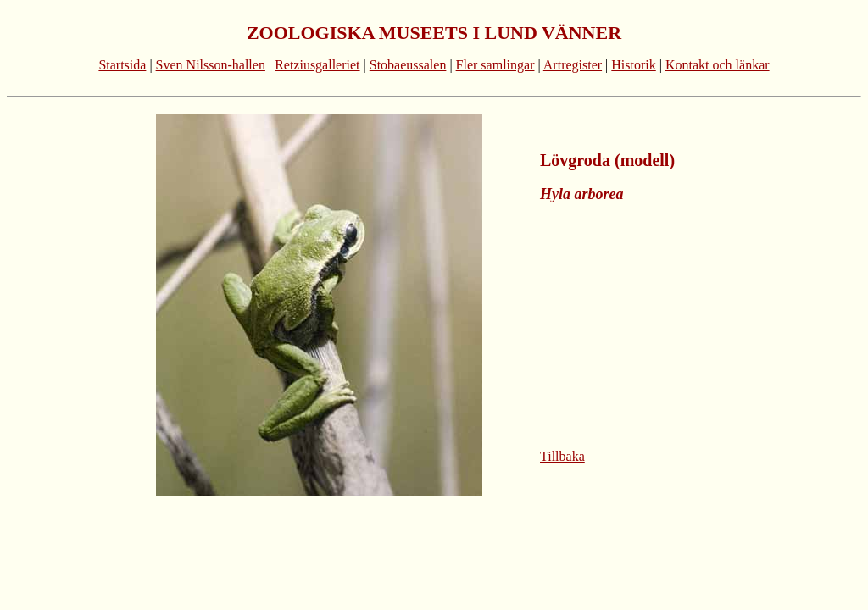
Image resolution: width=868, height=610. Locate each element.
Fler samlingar (495, 65)
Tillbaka (562, 456)
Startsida (122, 65)
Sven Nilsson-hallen (211, 65)
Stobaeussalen (408, 65)
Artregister (573, 65)
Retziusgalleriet (317, 65)
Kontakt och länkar (718, 65)
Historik (633, 65)
